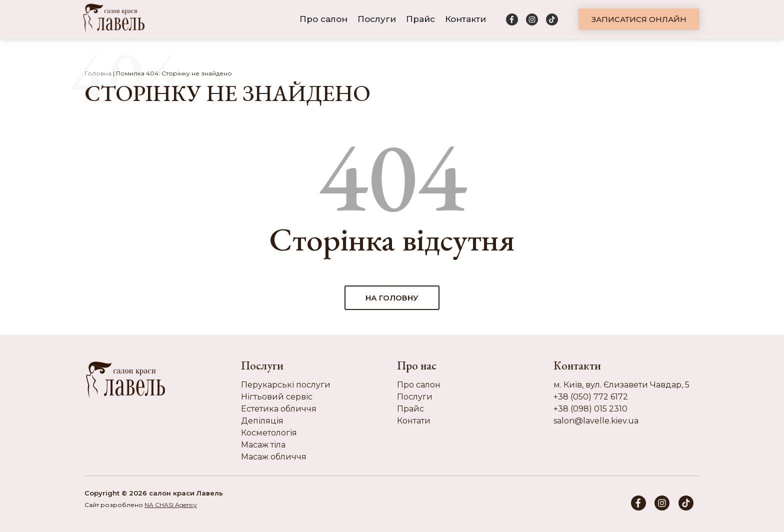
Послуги (377, 19)
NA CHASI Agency (171, 505)
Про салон (323, 19)
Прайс (420, 19)
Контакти (465, 19)
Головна (98, 73)
